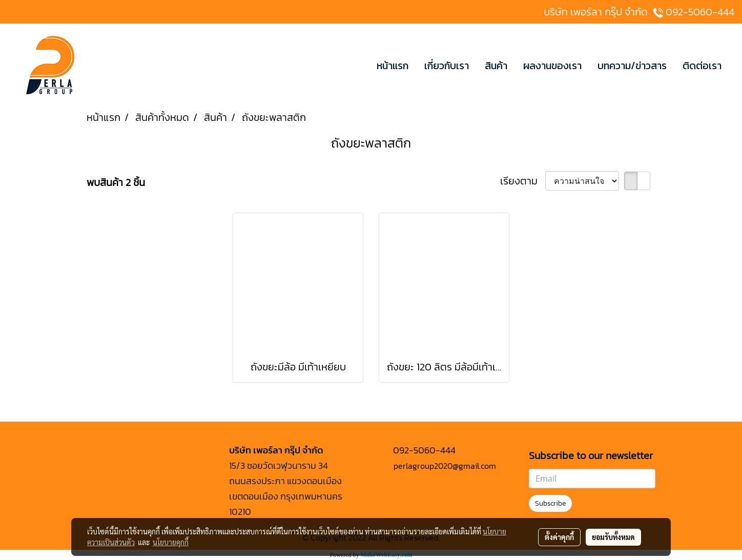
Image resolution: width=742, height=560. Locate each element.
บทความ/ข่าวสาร (632, 66)
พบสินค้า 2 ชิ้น (116, 182)
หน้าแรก (393, 66)
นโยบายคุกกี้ (171, 542)
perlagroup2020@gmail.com (445, 466)
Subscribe (550, 503)
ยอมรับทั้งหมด (613, 537)
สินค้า (496, 66)
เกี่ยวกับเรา (447, 66)
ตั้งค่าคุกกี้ (559, 537)
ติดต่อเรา (702, 66)
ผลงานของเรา (552, 66)
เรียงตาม (523, 181)
